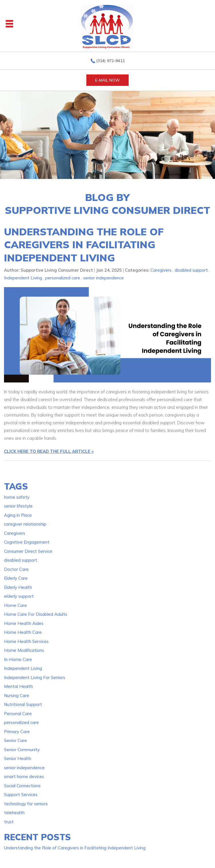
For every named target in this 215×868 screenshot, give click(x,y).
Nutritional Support (23, 704)
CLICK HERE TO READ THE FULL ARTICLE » (49, 451)
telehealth (14, 813)
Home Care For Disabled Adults (36, 614)
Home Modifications (24, 650)
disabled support (191, 270)
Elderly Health (18, 587)
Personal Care (18, 714)
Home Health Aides (24, 623)
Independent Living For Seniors (35, 677)
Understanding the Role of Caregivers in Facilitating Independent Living (84, 245)
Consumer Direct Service (28, 551)
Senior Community (22, 750)
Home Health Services (26, 641)
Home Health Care (23, 632)
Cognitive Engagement (27, 542)
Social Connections (22, 786)
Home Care (15, 605)
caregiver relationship (25, 524)
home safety (17, 497)
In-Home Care (18, 659)
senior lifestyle (18, 506)
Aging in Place (18, 515)
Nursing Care (17, 696)
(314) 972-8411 (110, 61)
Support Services (21, 795)
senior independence (103, 278)
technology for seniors (26, 804)
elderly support (19, 596)
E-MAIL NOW (107, 80)
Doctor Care (16, 569)
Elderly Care (16, 578)
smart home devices (24, 777)
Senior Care (15, 740)
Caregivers (161, 270)
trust (9, 822)
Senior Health (18, 758)
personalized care (63, 278)
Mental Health (18, 686)
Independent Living (23, 278)
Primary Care (17, 732)
